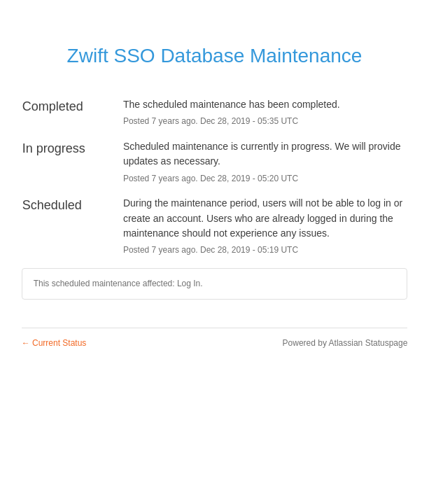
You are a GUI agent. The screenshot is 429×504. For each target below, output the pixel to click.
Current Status (54, 343)
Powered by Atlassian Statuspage (345, 343)
